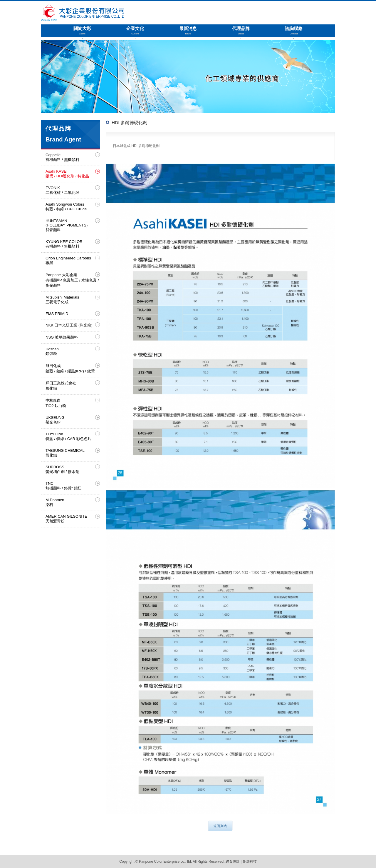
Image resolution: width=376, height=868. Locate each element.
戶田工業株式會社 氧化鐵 (61, 386)
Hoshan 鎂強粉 (52, 351)
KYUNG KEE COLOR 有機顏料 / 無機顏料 (64, 244)
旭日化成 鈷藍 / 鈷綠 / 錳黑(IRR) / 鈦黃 (70, 368)
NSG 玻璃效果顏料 (62, 337)
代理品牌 (241, 31)
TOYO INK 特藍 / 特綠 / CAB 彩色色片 (68, 436)
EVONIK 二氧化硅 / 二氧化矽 (62, 190)
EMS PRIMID (57, 314)
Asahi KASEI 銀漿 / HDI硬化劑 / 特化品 (67, 174)
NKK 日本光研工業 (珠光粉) (69, 325)
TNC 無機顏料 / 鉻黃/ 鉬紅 (63, 486)
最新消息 (188, 31)
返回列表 (220, 826)
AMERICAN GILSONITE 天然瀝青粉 (66, 519)
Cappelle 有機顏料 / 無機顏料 (62, 157)
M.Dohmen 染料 (55, 502)
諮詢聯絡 (294, 31)
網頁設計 (233, 862)
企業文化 (135, 31)
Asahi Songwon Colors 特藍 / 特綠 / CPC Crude (66, 207)
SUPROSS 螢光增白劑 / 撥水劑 (62, 469)
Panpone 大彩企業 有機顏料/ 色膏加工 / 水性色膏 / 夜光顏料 (72, 280)
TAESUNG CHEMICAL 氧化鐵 (65, 453)
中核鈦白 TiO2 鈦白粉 (56, 403)
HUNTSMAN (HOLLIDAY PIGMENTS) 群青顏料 (67, 225)
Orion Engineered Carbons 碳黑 (68, 260)
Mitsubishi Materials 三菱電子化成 (62, 300)
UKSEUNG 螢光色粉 (55, 420)
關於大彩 (82, 31)
